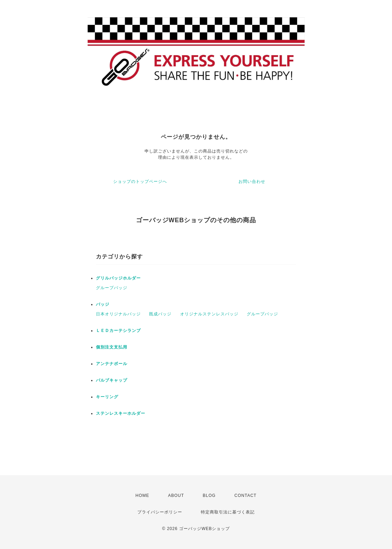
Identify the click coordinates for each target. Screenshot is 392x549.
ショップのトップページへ (140, 182)
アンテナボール (112, 364)
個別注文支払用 (112, 347)
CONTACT (245, 496)
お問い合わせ (252, 182)
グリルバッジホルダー (118, 278)
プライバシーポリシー (160, 512)
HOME (143, 496)
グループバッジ (112, 288)
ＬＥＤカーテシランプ (118, 331)
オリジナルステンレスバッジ (209, 314)
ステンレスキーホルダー (121, 413)
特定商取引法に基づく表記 (228, 512)
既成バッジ (160, 314)
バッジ (103, 304)
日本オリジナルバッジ (118, 314)
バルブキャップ (112, 380)
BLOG (209, 496)
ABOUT (176, 496)
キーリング (107, 397)
